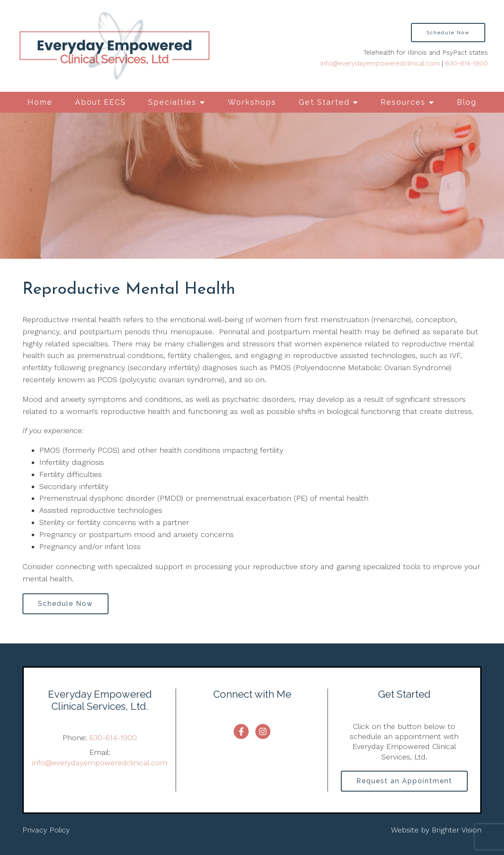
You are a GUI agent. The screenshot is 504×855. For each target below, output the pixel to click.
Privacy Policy (46, 830)
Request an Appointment (404, 781)
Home (40, 102)
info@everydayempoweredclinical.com (380, 63)
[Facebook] (241, 731)
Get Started (324, 102)
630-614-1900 (466, 63)
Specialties (172, 102)
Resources (403, 102)
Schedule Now (448, 33)
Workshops (252, 102)
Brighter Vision (457, 830)
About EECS (101, 102)
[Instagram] (263, 731)
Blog (467, 102)
